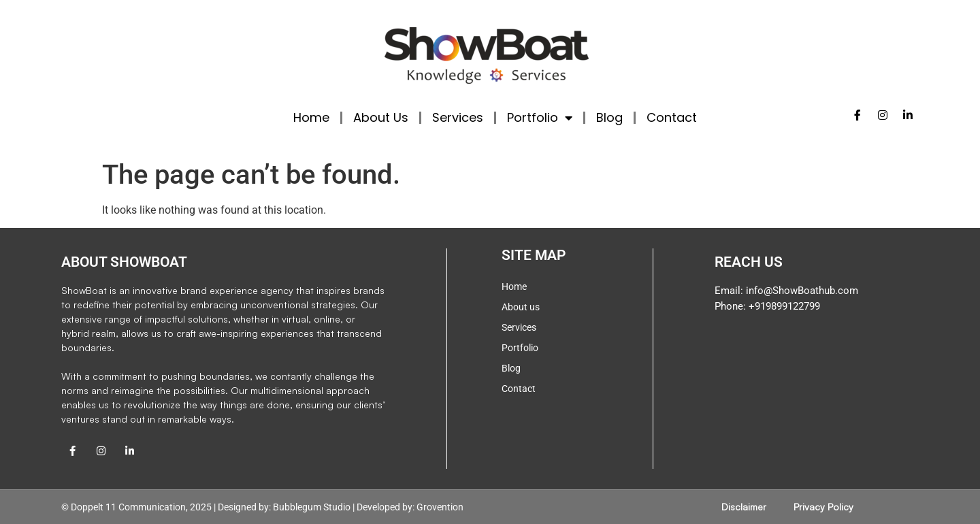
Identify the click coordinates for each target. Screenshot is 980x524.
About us (521, 307)
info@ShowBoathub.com (802, 291)
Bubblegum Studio (312, 507)
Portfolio (540, 118)
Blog (609, 118)
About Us (381, 118)
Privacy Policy (823, 507)
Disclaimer (744, 507)
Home (311, 118)
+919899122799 (783, 306)
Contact (672, 118)
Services (458, 118)
